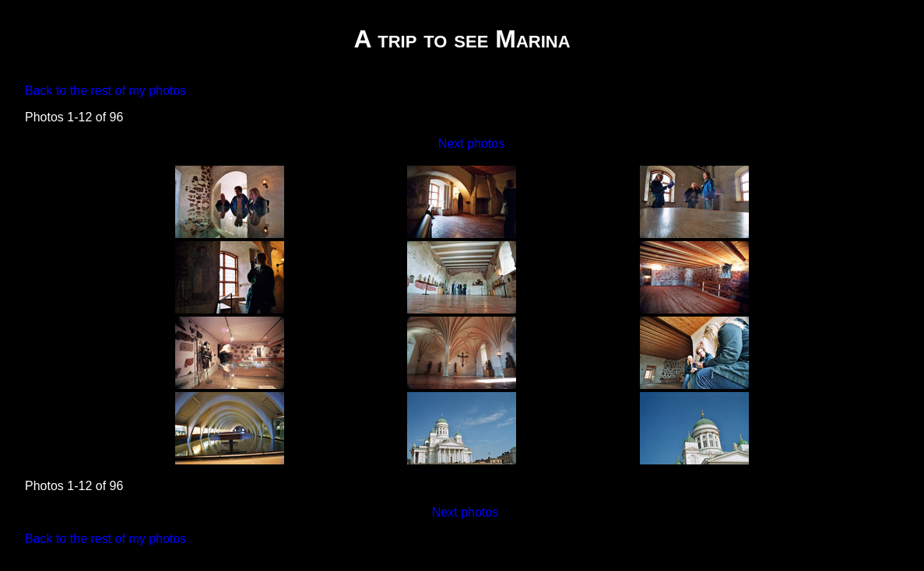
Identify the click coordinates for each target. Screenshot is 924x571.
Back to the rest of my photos (105, 91)
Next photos (471, 144)
